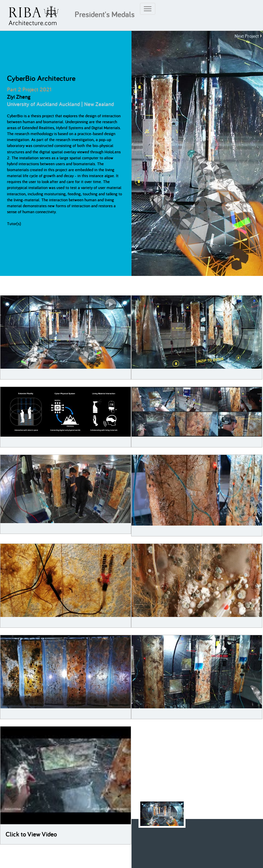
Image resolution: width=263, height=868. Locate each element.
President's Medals (105, 14)
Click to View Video (31, 834)
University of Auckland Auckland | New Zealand (60, 104)
